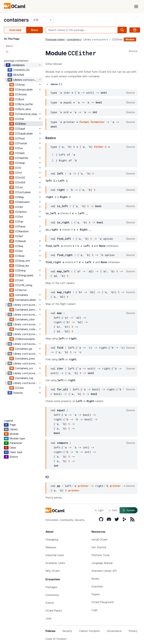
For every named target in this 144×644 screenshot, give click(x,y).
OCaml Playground (103, 602)
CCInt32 (20, 178)
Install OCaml (99, 539)
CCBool (20, 99)
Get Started (99, 547)
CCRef (19, 236)
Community (52, 595)
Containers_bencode (27, 310)
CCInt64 (20, 182)
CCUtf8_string (24, 285)
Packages (51, 587)
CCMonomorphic (25, 339)
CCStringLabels (24, 275)
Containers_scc (24, 368)
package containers (16, 61)
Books (95, 579)
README (19, 75)
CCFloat (20, 138)
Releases (51, 547)
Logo (95, 610)
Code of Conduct (56, 639)
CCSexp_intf (23, 261)
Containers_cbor (25, 319)
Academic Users (55, 563)
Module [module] (130, 39)
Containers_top (24, 378)
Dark (113, 510)
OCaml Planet (54, 611)
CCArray (20, 85)
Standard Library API (104, 571)
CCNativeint (22, 202)
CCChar (20, 119)
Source (133, 51)
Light (99, 510)
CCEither (20, 124)
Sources (18, 393)
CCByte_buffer (24, 104)
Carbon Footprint (90, 631)
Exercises (97, 586)
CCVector (21, 290)
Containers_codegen (27, 329)
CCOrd (19, 217)
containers (16, 20)
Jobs (49, 618)
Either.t (101, 147)
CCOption (21, 212)
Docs (35, 30)
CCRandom (22, 231)
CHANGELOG (21, 70)
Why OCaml (52, 571)
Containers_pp (24, 349)
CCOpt (19, 207)
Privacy (133, 631)
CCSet (19, 251)
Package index (55, 39)
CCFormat (21, 143)
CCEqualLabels (24, 134)
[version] (42, 20)
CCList (19, 187)
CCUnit (19, 280)
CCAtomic (21, 94)
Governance (114, 631)
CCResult (20, 241)
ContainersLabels (25, 300)
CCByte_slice (23, 109)
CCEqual (20, 129)
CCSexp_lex (22, 266)
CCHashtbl (21, 158)
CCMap (19, 197)
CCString (20, 270)
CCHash (20, 153)
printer (83, 486)
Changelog (52, 539)
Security (67, 631)
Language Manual (102, 563)
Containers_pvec (25, 359)
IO (7, 52)
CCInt (18, 173)
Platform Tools (101, 555)
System (129, 510)
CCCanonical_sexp (26, 114)
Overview (15, 30)
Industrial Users (55, 555)
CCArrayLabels (24, 90)
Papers (96, 594)
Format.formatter (92, 122)
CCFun (19, 148)
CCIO (18, 168)
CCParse (20, 226)
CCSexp (20, 256)
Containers (21, 295)
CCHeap (20, 163)
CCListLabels (23, 192)
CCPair (19, 222)
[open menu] (136, 7)
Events (50, 603)
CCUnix (19, 388)
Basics (9, 46)
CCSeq (19, 246)
